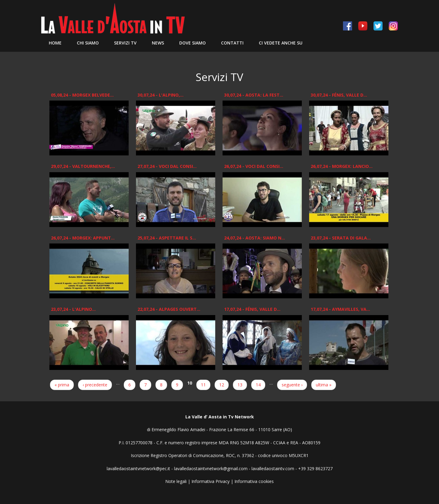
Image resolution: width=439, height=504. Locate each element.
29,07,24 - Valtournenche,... (83, 166)
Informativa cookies (254, 481)
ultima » (324, 385)
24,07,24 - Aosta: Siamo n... (255, 238)
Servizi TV (125, 43)
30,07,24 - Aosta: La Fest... (254, 95)
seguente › (292, 385)
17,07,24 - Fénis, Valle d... (252, 309)
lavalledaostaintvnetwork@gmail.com (211, 469)
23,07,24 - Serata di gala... (341, 238)
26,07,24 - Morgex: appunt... (83, 238)
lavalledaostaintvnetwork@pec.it (138, 469)
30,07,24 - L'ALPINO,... (161, 95)
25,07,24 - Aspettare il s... (167, 238)
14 (258, 385)
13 (240, 385)
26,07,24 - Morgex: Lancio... (342, 166)
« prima (62, 385)
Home (55, 43)
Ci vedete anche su (281, 43)
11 (203, 385)
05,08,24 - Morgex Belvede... (82, 95)
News (158, 43)
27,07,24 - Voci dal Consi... (167, 166)
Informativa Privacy (211, 481)
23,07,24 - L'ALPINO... (73, 309)
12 (222, 385)
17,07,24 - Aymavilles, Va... (340, 309)
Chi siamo (88, 43)
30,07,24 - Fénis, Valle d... (339, 95)
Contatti (232, 43)
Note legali (176, 481)
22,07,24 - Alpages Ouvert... (169, 309)
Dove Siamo (193, 43)
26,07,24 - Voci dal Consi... (254, 166)
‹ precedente (95, 385)
